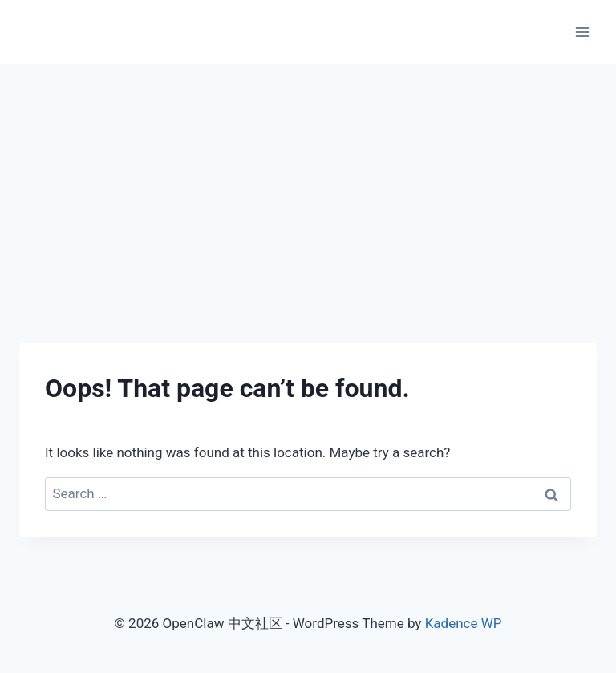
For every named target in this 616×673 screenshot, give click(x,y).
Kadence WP (464, 623)
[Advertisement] (308, 184)
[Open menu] (582, 32)
